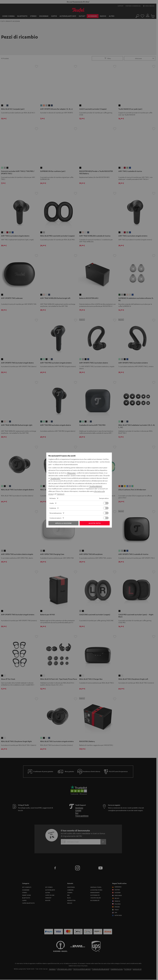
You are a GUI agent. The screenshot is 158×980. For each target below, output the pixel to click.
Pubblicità (53, 508)
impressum (61, 494)
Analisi (52, 503)
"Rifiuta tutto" (71, 473)
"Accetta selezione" (96, 486)
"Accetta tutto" (55, 478)
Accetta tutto (95, 523)
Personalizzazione (56, 513)
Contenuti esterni (55, 518)
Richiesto (53, 498)
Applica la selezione (63, 523)
